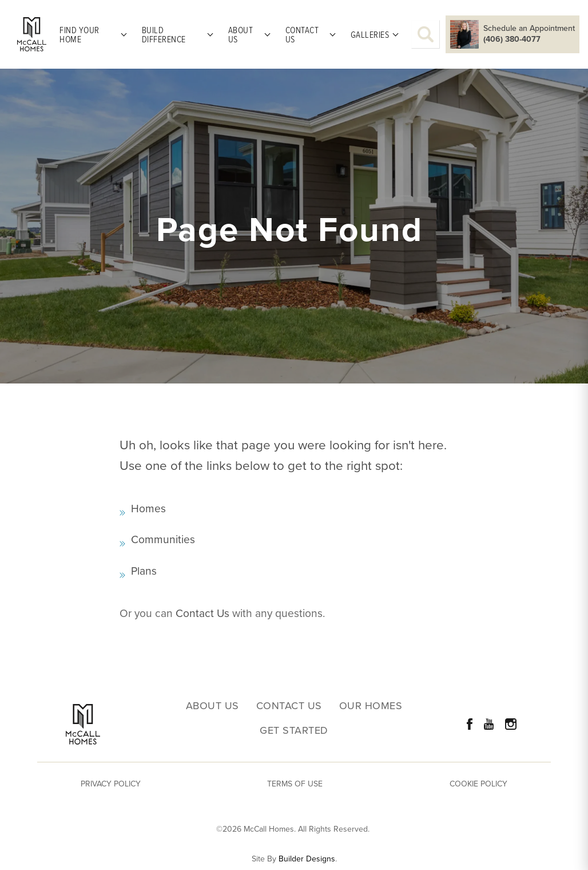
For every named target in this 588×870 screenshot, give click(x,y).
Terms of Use (295, 784)
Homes (148, 509)
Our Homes (371, 706)
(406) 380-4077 (512, 39)
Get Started (294, 731)
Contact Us (202, 613)
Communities (163, 539)
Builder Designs (307, 859)
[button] (426, 34)
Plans (144, 571)
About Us (212, 706)
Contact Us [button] (302, 34)
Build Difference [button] (164, 34)
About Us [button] (241, 34)
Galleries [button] (370, 34)
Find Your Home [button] (80, 34)
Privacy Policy (111, 784)
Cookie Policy (478, 784)
